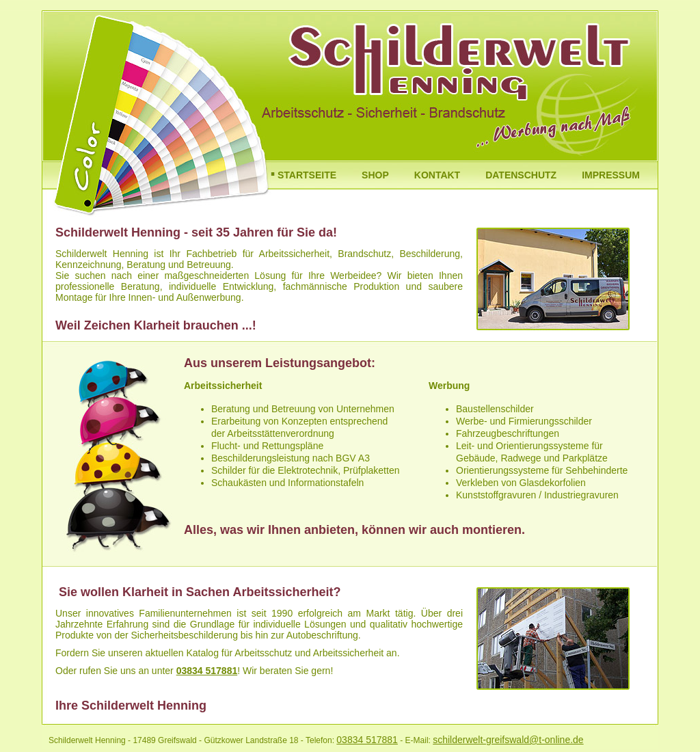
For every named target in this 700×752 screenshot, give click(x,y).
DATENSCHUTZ (521, 175)
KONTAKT (437, 175)
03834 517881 (207, 671)
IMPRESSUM (611, 175)
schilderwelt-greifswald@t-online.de (508, 740)
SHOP (375, 175)
